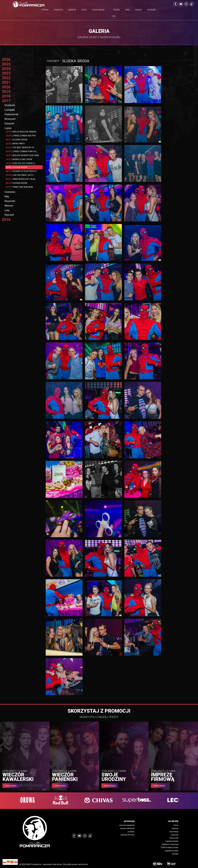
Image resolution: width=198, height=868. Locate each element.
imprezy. (59, 10)
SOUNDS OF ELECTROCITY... (22, 171)
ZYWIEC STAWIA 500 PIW (21, 136)
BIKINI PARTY (15, 144)
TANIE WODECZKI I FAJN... (21, 179)
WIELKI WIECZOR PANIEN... (21, 132)
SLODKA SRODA (16, 140)
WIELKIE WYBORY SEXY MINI (22, 155)
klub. (84, 10)
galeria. (73, 10)
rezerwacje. (99, 10)
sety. (128, 10)
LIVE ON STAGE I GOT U (20, 175)
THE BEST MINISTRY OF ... (21, 148)
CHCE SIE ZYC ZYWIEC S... (21, 163)
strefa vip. (116, 13)
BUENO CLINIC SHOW (19, 159)
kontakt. (152, 10)
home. (45, 10)
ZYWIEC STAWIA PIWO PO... (22, 151)
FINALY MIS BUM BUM (19, 187)
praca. (139, 10)
